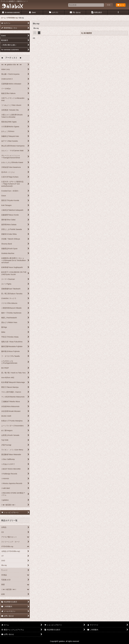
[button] (118, 12)
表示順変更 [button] (87, 33)
